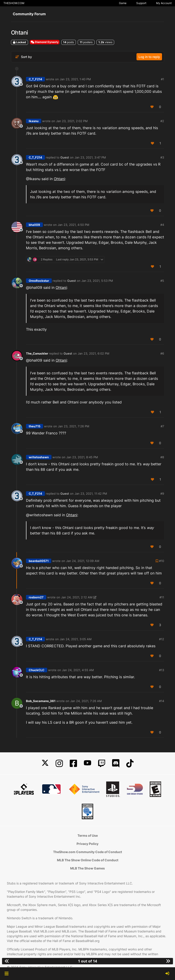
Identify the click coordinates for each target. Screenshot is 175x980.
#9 (162, 494)
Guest (65, 157)
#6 (162, 353)
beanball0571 (39, 561)
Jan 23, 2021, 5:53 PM (97, 281)
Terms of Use (88, 835)
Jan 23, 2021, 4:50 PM (73, 225)
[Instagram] (59, 763)
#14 (162, 701)
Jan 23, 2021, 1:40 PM (75, 79)
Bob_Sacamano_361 (41, 701)
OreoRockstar (39, 281)
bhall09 (34, 225)
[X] (45, 763)
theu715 (35, 426)
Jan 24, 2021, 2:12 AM (77, 597)
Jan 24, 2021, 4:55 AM (78, 670)
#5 (162, 281)
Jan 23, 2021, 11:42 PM (91, 494)
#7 (162, 426)
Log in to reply (149, 57)
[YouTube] (87, 763)
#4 (162, 225)
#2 (162, 121)
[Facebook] (73, 763)
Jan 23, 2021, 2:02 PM (72, 121)
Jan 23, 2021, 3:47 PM (90, 157)
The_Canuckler (37, 353)
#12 (162, 639)
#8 (162, 457)
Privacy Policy (87, 844)
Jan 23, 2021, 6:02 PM (94, 353)
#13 (162, 670)
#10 (162, 561)
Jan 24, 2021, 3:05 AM (76, 639)
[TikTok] (130, 763)
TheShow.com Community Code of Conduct (87, 852)
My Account (164, 3)
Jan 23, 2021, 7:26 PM (74, 426)
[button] (6, 974)
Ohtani (59, 179)
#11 (162, 597)
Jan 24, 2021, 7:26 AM (86, 701)
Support (141, 3)
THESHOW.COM (14, 3)
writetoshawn (39, 457)
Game (123, 3)
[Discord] (116, 763)
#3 (162, 157)
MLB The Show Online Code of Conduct (88, 860)
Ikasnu (34, 121)
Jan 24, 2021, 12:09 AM (83, 561)
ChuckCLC (37, 670)
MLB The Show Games (87, 868)
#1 (162, 79)
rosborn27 (36, 597)
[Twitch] (102, 763)
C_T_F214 (35, 79)
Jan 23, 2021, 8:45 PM (82, 457)
